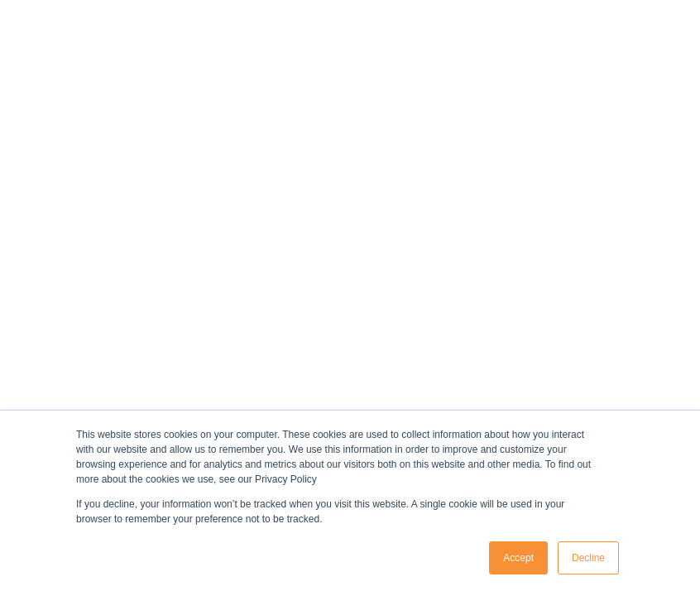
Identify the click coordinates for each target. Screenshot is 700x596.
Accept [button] (518, 558)
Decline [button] (588, 558)
